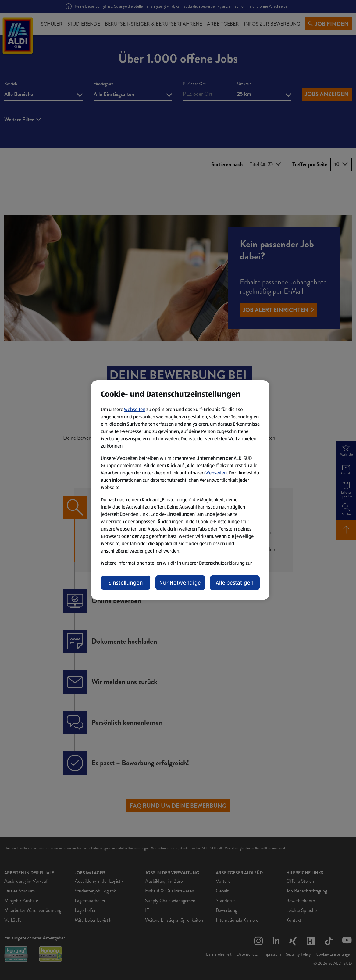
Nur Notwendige (180, 583)
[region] (180, 490)
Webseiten (135, 409)
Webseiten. (217, 473)
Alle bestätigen (235, 583)
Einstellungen (126, 583)
